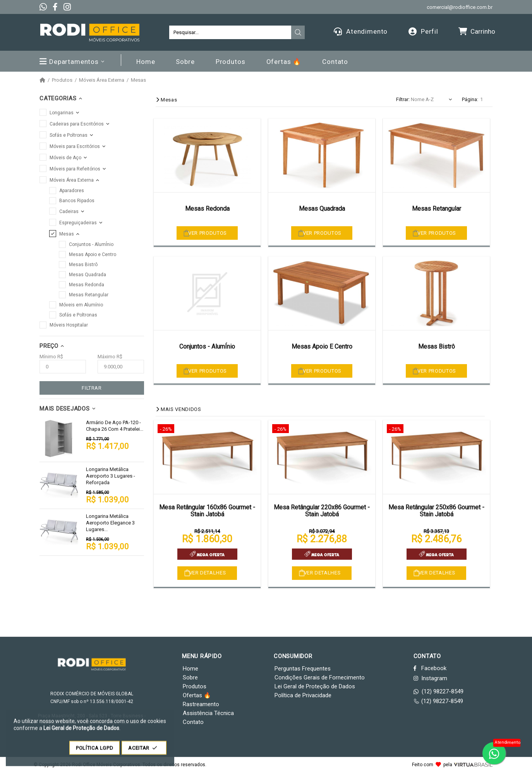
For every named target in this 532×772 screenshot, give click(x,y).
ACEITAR (144, 752)
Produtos (62, 80)
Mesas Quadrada (322, 209)
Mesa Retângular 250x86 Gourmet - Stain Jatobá (436, 511)
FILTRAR (92, 388)
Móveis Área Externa (102, 80)
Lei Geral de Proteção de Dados (315, 686)
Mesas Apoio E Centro (322, 346)
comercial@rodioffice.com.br (460, 7)
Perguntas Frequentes (303, 669)
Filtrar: (403, 99)
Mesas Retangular (437, 209)
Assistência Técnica (208, 713)
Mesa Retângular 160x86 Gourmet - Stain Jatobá (207, 511)
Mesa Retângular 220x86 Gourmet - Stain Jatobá (322, 511)
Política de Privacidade (303, 695)
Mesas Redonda (207, 209)
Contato (193, 722)
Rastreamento (201, 704)
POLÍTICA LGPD (94, 752)
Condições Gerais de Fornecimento (320, 677)
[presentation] (298, 33)
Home (190, 669)
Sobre (190, 677)
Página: (470, 99)
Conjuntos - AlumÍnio (207, 346)
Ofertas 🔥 (197, 695)
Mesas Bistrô (437, 346)
